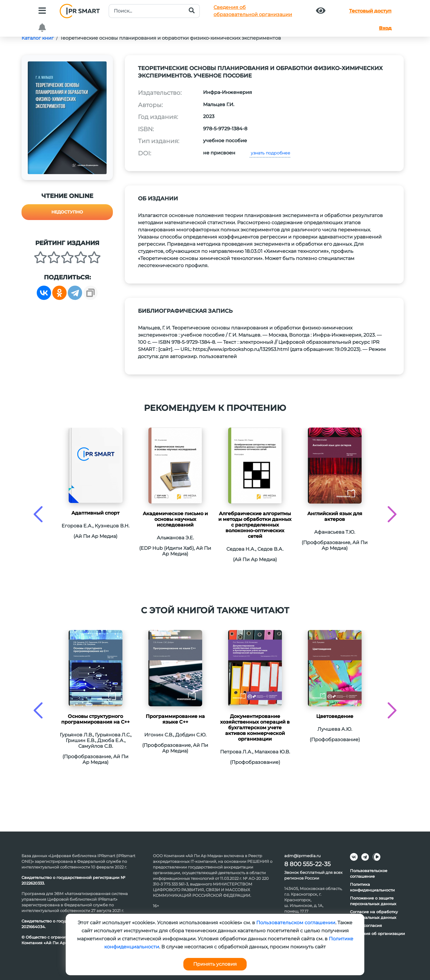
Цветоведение (335, 716)
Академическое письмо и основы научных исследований (175, 519)
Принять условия (215, 964)
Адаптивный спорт (95, 513)
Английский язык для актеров (335, 516)
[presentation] (38, 514)
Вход (385, 28)
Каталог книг (38, 38)
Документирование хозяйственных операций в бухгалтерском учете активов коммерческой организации (255, 728)
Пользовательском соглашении (296, 923)
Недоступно (67, 212)
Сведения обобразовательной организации (253, 11)
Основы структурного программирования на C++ (95, 719)
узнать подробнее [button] (270, 153)
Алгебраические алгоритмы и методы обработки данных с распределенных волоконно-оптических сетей (255, 525)
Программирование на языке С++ (175, 719)
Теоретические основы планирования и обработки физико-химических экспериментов (171, 38)
